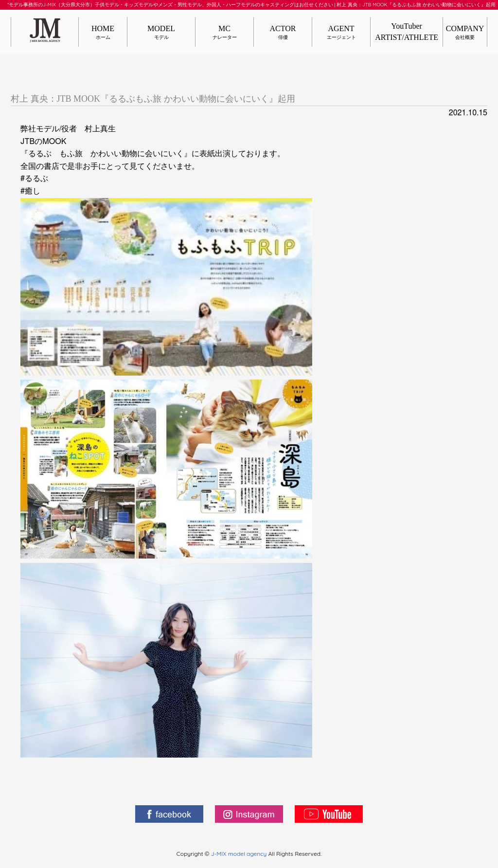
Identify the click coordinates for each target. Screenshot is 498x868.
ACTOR (283, 33)
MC (224, 33)
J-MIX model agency (240, 854)
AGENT (341, 33)
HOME (103, 33)
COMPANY (465, 33)
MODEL (161, 33)
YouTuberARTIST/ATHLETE (407, 31)
